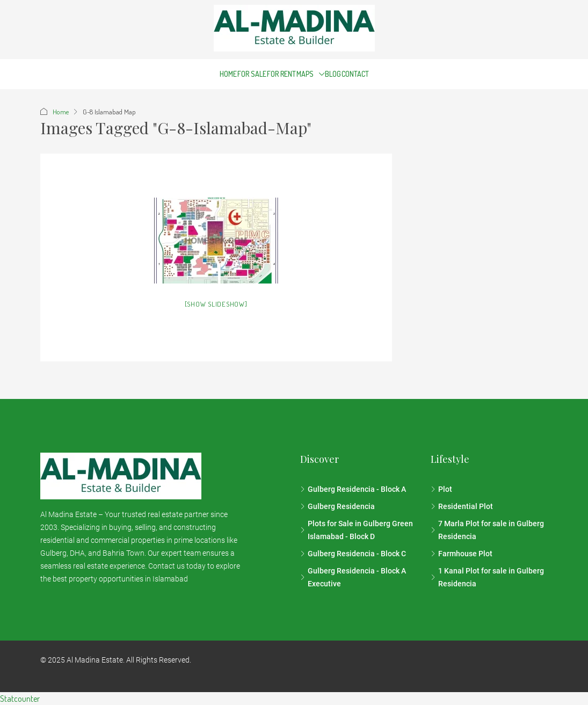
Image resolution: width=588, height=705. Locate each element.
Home (228, 74)
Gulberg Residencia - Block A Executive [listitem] (353, 577)
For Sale (252, 74)
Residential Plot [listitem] (462, 506)
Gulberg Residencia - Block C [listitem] (353, 554)
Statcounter (20, 699)
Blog (333, 74)
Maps (305, 74)
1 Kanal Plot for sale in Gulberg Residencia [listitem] (487, 577)
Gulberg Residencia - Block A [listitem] (353, 489)
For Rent (281, 74)
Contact (355, 74)
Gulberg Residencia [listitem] (337, 506)
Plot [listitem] (441, 489)
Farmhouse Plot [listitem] (462, 554)
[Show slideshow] (216, 304)
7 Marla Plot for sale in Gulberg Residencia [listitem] (487, 530)
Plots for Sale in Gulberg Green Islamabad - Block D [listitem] (357, 530)
